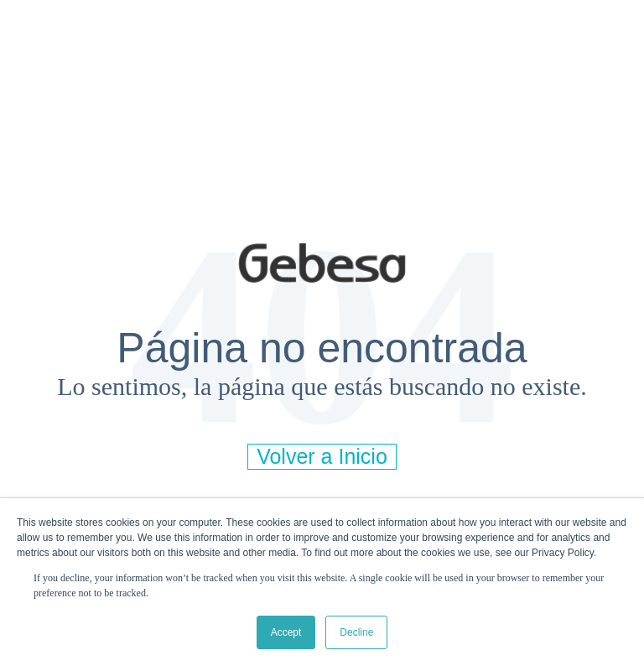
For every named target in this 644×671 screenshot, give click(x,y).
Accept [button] (286, 632)
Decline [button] (356, 632)
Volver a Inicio (322, 456)
